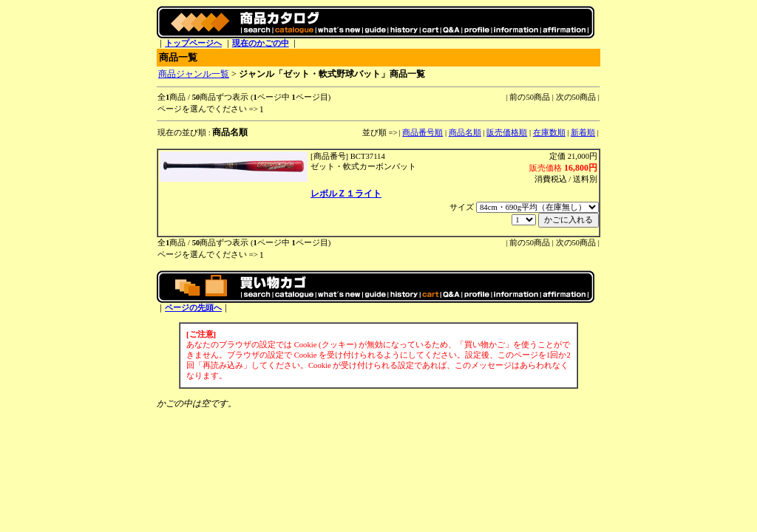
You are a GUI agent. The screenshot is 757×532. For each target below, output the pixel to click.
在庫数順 (549, 133)
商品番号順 (422, 133)
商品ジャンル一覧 (194, 74)
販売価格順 (507, 133)
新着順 (583, 133)
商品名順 (465, 133)
